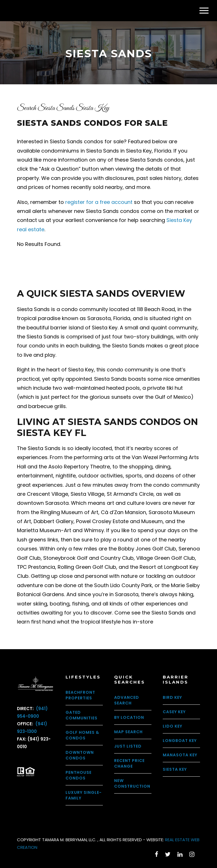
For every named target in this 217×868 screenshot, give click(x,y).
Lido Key (172, 726)
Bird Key (172, 697)
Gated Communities (82, 715)
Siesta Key (175, 769)
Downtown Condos (80, 755)
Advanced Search (127, 700)
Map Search (128, 732)
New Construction (132, 783)
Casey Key (174, 712)
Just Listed (128, 746)
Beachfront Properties (80, 695)
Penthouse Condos (79, 775)
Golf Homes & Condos (82, 735)
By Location (129, 717)
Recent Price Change (129, 763)
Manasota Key (180, 755)
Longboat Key (180, 741)
